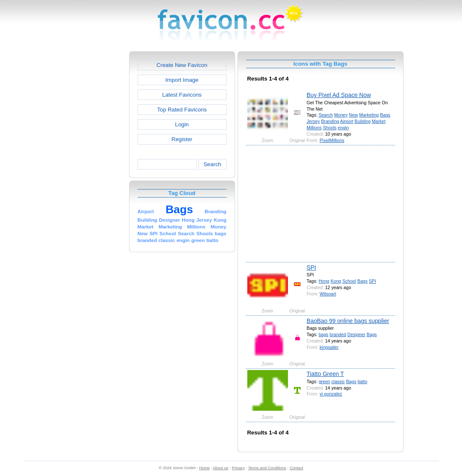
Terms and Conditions (267, 468)
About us (221, 468)
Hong (324, 281)
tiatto (362, 381)
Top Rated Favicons (182, 110)
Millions (314, 128)
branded (338, 334)
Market (379, 121)
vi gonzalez (331, 394)
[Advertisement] (93, 178)
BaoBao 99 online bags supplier (348, 321)
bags (323, 334)
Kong (336, 281)
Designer (356, 334)
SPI (311, 267)
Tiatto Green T (325, 374)
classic (338, 381)
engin (343, 128)
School (349, 281)
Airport (347, 121)
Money (341, 115)
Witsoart (328, 294)
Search (212, 164)
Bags (385, 115)
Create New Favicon (182, 65)
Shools (329, 128)
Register (182, 139)
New (353, 115)
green (324, 381)
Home (204, 468)
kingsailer (329, 347)
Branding (330, 121)
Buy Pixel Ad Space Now (339, 95)
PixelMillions (332, 140)
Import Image (182, 80)
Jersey (313, 121)
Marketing (369, 115)
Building (362, 121)
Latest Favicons (182, 95)
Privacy (238, 468)
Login (182, 124)
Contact (296, 468)
